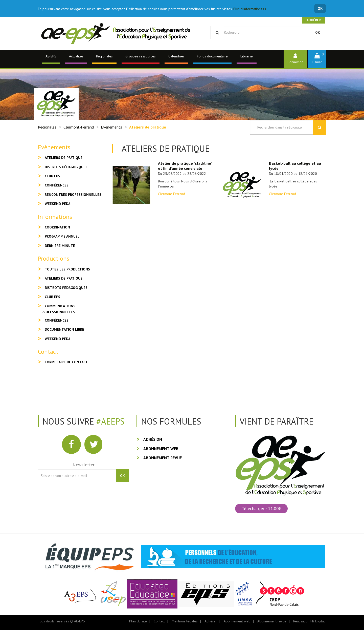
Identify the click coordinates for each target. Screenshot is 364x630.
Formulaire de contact (66, 362)
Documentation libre (64, 329)
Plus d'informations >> (250, 9)
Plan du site (138, 621)
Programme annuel (62, 236)
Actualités (76, 56)
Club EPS (52, 176)
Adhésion (153, 439)
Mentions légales (185, 621)
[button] (317, 59)
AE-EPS (51, 56)
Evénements (111, 127)
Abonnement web (161, 449)
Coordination (57, 227)
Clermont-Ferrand (79, 127)
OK (320, 8)
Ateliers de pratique (64, 158)
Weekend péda (58, 204)
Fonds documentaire (212, 56)
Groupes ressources (141, 56)
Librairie (247, 56)
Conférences (57, 185)
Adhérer (314, 20)
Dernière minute (60, 246)
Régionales (104, 56)
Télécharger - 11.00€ (261, 508)
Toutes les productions (67, 269)
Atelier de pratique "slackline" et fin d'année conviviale (185, 166)
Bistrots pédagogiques (66, 167)
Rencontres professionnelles (73, 195)
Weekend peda (58, 339)
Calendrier (176, 56)
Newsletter (84, 465)
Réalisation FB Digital (309, 621)
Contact (159, 621)
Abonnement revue (163, 458)
